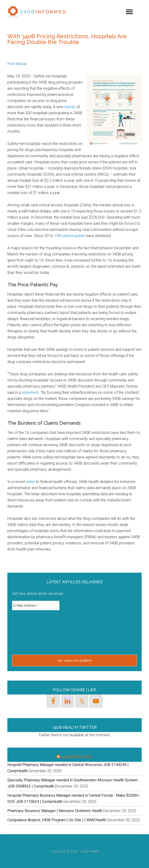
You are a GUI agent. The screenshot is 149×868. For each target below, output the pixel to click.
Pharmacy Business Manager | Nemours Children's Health (55, 811)
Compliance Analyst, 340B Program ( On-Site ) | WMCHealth (57, 820)
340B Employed (77, 757)
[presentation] (32, 632)
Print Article (17, 64)
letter (30, 482)
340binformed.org (37, 12)
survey (70, 107)
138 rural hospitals (70, 236)
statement (30, 392)
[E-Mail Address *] (36, 605)
